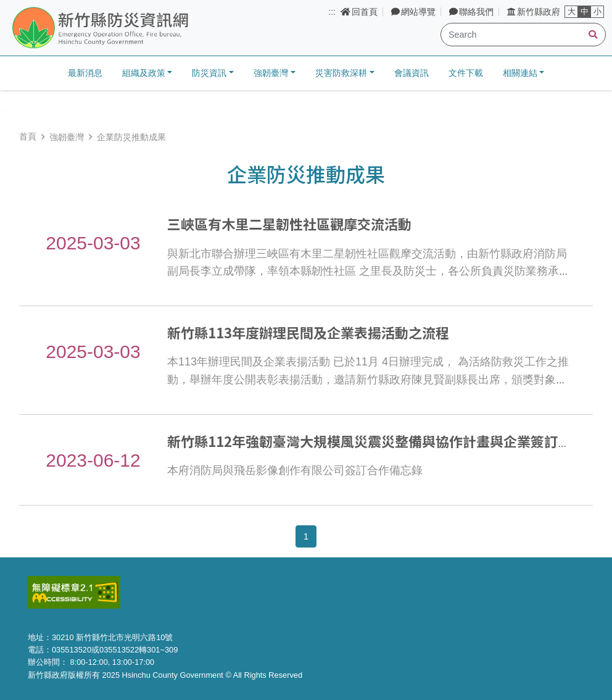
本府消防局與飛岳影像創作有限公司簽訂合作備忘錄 (295, 470)
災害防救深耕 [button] (341, 73)
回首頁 (359, 12)
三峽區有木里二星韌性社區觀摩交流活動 (289, 223)
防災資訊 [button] (209, 73)
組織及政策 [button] (144, 73)
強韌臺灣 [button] (271, 73)
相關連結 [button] (520, 73)
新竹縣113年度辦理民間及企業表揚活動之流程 (308, 332)
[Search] (523, 35)
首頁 (28, 136)
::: (332, 12)
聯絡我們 (471, 12)
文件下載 (466, 73)
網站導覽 (413, 12)
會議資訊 (411, 73)
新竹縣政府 (534, 12)
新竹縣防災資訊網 (131, 28)
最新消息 (85, 73)
